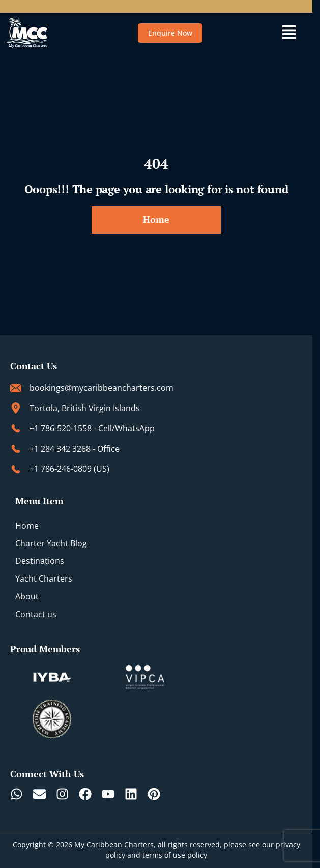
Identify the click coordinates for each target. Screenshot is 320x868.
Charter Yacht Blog (51, 543)
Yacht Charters (44, 578)
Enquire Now (170, 33)
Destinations (40, 561)
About (27, 596)
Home (27, 526)
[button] (289, 33)
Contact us (36, 614)
